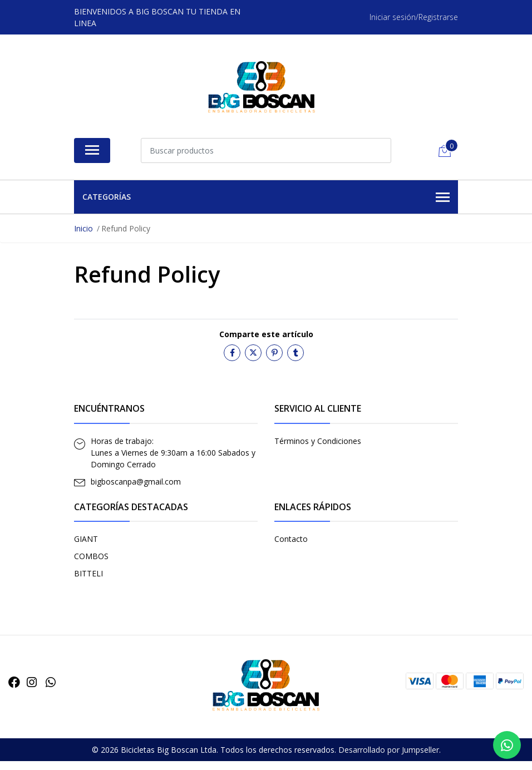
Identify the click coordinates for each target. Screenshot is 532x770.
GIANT (86, 539)
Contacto (291, 539)
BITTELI (88, 573)
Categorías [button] (266, 198)
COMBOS (91, 556)
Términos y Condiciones (318, 441)
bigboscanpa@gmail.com (136, 482)
